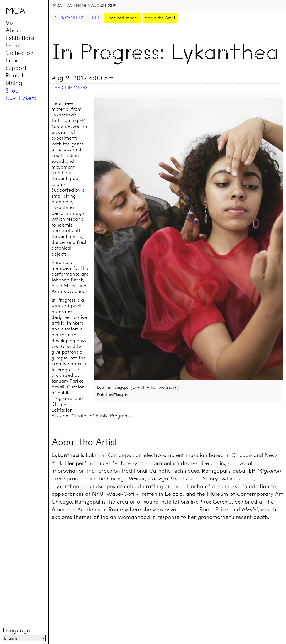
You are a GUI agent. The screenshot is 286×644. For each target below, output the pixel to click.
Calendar (76, 6)
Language (16, 630)
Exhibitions (20, 38)
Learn (14, 60)
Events (15, 45)
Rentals (16, 76)
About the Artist (160, 18)
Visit (11, 23)
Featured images (122, 18)
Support (16, 68)
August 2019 (104, 6)
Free (95, 18)
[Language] (24, 638)
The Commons (70, 88)
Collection (19, 53)
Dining (14, 83)
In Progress (68, 18)
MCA (57, 6)
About (14, 30)
